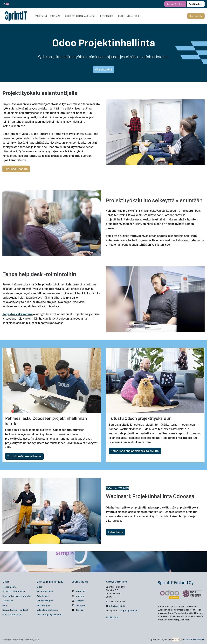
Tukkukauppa (43, 605)
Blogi (5, 605)
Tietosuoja (8, 601)
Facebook (81, 591)
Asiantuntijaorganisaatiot (50, 614)
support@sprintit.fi (129, 611)
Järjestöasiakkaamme (17, 314)
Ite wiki (79, 610)
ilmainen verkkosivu (195, 640)
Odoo (40, 587)
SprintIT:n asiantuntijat (14, 591)
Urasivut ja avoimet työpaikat (17, 596)
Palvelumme (43, 596)
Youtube (80, 596)
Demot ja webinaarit (12, 614)
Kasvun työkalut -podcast (15, 610)
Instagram (81, 605)
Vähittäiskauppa (45, 601)
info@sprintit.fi (117, 606)
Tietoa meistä (9, 587)
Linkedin (80, 601)
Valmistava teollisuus (47, 610)
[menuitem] (41, 16)
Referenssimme (45, 591)
